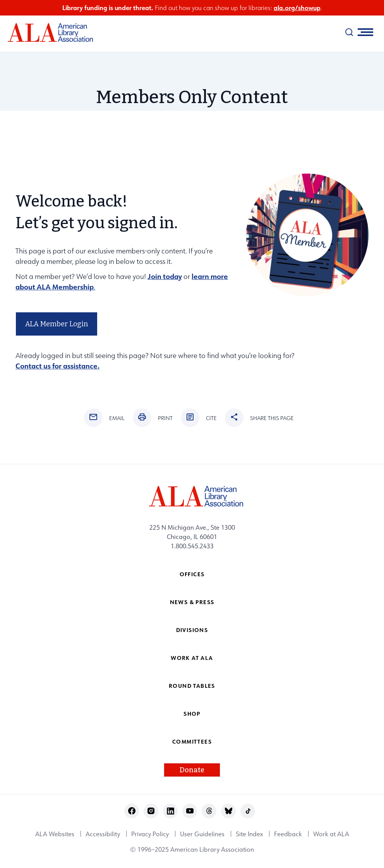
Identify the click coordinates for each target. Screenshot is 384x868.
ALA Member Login (57, 324)
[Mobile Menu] (365, 32)
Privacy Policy (150, 834)
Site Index (249, 834)
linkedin (171, 811)
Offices (192, 574)
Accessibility (103, 834)
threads (209, 811)
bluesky (229, 811)
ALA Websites (55, 834)
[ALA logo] (46, 33)
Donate (192, 770)
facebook (132, 811)
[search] (349, 32)
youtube (190, 811)
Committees (192, 741)
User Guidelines (202, 834)
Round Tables (192, 686)
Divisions (192, 630)
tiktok (248, 811)
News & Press (192, 602)
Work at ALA (192, 658)
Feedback (288, 834)
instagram (151, 811)
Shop (192, 714)
